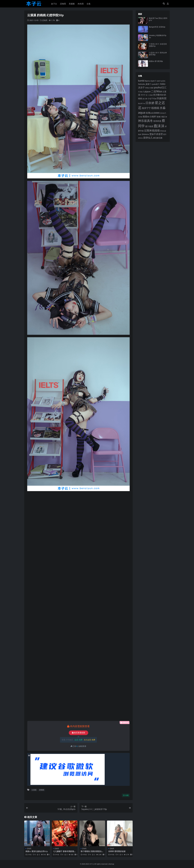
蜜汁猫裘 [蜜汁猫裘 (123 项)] (149, 126)
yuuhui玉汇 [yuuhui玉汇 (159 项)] (160, 87)
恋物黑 (45, 20)
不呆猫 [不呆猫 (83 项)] (140, 92)
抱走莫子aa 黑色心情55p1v (158, 19)
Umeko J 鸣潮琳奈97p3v (158, 36)
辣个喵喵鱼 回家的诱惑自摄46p (92, 852)
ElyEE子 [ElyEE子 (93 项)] (153, 81)
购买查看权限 (79, 733)
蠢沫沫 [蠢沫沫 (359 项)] (159, 126)
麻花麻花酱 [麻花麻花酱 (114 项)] (158, 138)
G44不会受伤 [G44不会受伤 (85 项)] (161, 81)
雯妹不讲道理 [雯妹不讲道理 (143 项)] (156, 134)
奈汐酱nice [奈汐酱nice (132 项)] (158, 95)
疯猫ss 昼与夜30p (156, 61)
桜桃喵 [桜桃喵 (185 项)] (155, 108)
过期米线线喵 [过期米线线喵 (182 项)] (152, 130)
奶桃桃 (42, 790)
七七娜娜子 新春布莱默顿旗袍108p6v (64, 852)
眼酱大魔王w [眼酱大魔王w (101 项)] (162, 117)
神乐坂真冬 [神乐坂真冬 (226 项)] (145, 121)
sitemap (111, 864)
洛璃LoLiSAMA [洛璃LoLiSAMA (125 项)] (153, 113)
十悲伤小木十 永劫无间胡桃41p (158, 45)
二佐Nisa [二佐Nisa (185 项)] (156, 91)
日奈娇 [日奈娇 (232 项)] (150, 103)
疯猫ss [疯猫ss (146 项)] (146, 116)
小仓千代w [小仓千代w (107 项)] (152, 98)
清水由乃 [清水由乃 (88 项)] (163, 113)
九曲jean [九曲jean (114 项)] (147, 92)
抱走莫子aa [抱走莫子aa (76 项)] (142, 103)
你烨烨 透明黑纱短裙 (117, 851)
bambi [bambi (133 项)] (141, 81)
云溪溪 (34, 790)
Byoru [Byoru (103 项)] (148, 81)
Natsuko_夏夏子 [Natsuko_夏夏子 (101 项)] (145, 84)
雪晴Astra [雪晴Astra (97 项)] (145, 134)
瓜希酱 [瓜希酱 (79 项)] (140, 117)
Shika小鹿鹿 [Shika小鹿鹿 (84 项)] (149, 88)
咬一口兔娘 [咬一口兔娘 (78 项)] (149, 95)
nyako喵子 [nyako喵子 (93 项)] (155, 84)
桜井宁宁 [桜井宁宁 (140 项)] (146, 108)
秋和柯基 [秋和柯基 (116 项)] (157, 121)
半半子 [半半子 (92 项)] (143, 95)
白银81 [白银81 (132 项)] (153, 117)
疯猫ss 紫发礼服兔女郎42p (37, 851)
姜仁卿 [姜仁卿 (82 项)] (145, 99)
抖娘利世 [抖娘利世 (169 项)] (162, 98)
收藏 (126, 795)
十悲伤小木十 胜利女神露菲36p (158, 54)
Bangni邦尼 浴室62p (157, 27)
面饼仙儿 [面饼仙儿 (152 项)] (148, 138)
